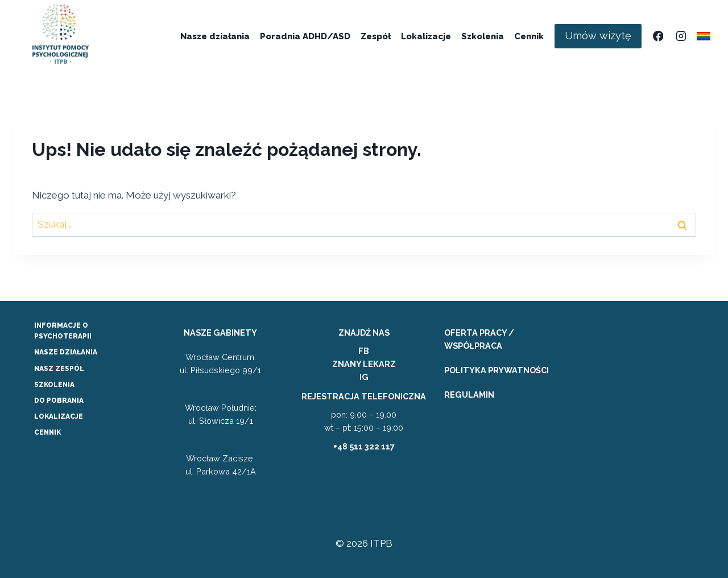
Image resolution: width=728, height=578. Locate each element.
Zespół (376, 36)
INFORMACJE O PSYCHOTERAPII (63, 331)
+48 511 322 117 (364, 446)
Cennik (529, 36)
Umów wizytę (598, 36)
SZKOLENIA (54, 385)
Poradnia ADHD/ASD (305, 36)
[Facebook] (658, 36)
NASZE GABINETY (220, 333)
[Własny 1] (704, 36)
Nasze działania (215, 36)
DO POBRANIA (59, 401)
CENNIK (47, 432)
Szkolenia (483, 36)
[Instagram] (681, 36)
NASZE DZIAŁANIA (66, 352)
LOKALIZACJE (59, 416)
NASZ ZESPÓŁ (59, 369)
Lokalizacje (426, 36)
